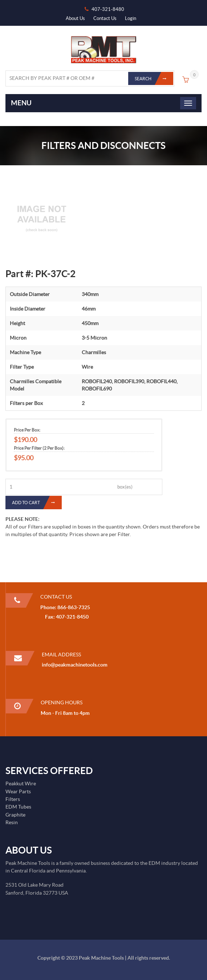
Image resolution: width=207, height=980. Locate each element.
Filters (13, 799)
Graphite (15, 815)
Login (131, 18)
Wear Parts (18, 791)
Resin (12, 822)
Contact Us (105, 18)
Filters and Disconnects (103, 145)
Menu (21, 103)
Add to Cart (37, 503)
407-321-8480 (108, 9)
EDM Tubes (18, 807)
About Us (75, 18)
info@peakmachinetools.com (75, 665)
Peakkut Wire (21, 783)
